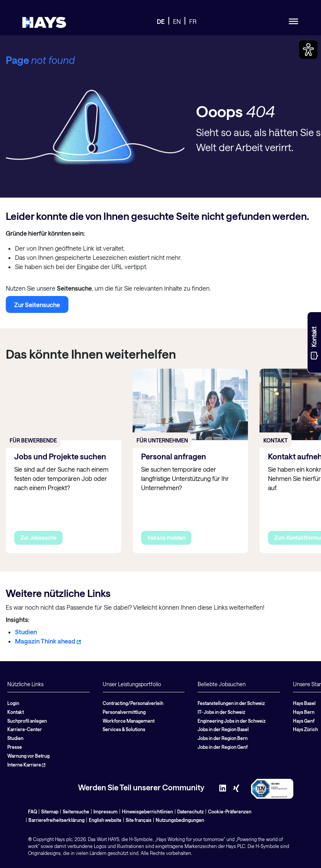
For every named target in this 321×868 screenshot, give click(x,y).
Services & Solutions (124, 729)
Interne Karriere (26, 765)
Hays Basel (304, 703)
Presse (15, 747)
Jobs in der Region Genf (223, 747)
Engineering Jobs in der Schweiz (232, 721)
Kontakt (16, 712)
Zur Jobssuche (38, 538)
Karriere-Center (25, 729)
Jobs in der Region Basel (223, 729)
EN (177, 21)
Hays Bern (304, 712)
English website (105, 820)
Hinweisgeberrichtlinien (147, 811)
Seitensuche (76, 811)
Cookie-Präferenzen (230, 811)
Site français (139, 820)
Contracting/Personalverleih (133, 703)
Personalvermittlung (124, 712)
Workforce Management (129, 721)
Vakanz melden (166, 538)
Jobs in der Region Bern (223, 738)
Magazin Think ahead (48, 641)
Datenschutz (190, 811)
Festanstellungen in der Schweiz (231, 703)
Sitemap (50, 811)
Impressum (106, 811)
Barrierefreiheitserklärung (57, 820)
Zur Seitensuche (37, 305)
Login (13, 703)
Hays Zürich (305, 729)
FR (193, 21)
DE (161, 21)
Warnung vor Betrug (28, 756)
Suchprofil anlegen (27, 721)
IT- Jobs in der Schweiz (221, 712)
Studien (26, 632)
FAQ (32, 811)
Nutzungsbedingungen (180, 820)
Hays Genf (304, 721)
